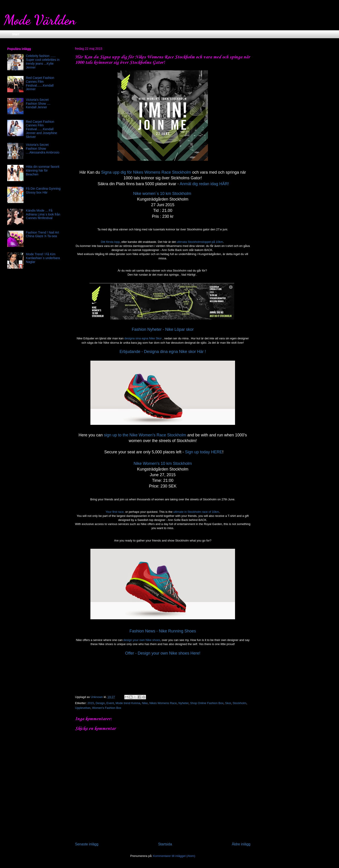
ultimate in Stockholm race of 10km (196, 512)
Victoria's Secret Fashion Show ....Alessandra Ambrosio (43, 149)
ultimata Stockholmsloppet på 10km (200, 242)
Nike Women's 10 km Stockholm (163, 464)
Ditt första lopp (110, 242)
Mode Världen (40, 20)
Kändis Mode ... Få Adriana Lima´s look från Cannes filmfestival (43, 214)
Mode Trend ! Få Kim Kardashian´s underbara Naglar (43, 258)
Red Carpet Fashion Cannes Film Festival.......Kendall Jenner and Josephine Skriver (42, 129)
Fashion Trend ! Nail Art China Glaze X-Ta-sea (42, 234)
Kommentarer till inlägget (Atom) (174, 856)
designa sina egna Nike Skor (143, 338)
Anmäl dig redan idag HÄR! (204, 184)
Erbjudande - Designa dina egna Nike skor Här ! (163, 352)
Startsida (165, 844)
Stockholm (239, 703)
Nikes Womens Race (163, 703)
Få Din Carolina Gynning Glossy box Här (43, 190)
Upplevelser (83, 708)
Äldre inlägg (241, 844)
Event (110, 703)
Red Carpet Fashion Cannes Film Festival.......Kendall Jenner (40, 83)
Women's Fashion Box (107, 708)
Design (100, 703)
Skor (228, 703)
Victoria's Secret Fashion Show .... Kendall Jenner (38, 104)
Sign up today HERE (204, 452)
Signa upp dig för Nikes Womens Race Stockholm (146, 172)
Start (16, 34)
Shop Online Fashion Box (207, 703)
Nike (145, 703)
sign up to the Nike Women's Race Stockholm (145, 435)
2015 (91, 703)
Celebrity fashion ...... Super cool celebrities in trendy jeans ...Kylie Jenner (43, 61)
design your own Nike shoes (142, 640)
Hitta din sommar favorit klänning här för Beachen (43, 170)
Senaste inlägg (87, 844)
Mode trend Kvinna (128, 703)
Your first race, (115, 512)
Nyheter (183, 703)
